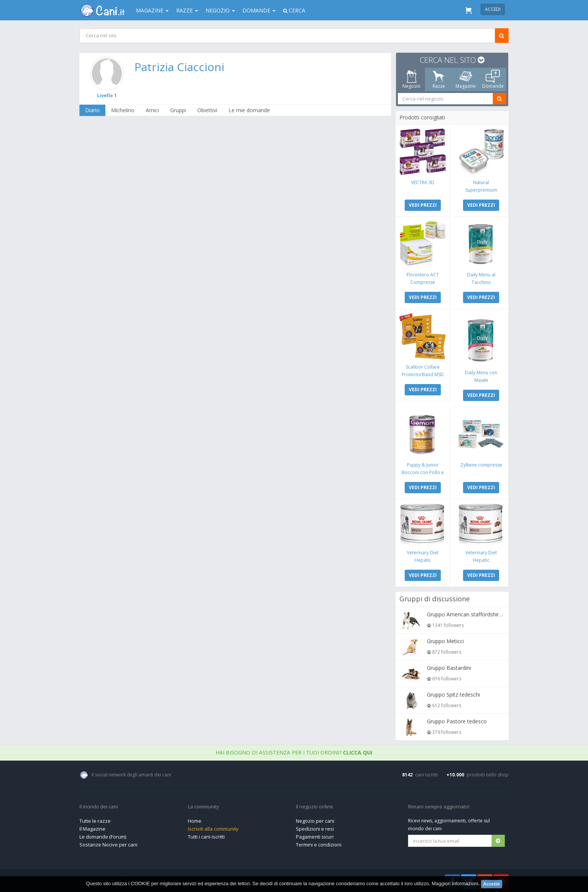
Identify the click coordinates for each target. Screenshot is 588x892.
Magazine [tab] (466, 79)
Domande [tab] (493, 79)
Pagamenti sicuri (315, 835)
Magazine (152, 10)
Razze (187, 10)
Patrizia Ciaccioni (180, 67)
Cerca (294, 10)
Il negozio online (315, 805)
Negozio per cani (315, 819)
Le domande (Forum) (103, 835)
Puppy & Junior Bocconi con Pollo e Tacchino (423, 471)
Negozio (220, 10)
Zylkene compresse (481, 463)
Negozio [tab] (411, 79)
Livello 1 (107, 95)
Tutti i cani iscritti (206, 835)
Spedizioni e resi (315, 827)
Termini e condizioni (319, 843)
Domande (259, 10)
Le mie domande (250, 110)
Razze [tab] (439, 79)
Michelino (123, 110)
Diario (93, 110)
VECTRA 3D (423, 182)
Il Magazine (92, 827)
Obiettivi (208, 110)
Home (195, 819)
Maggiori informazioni (455, 884)
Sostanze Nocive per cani (108, 843)
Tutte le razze (95, 819)
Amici (153, 110)
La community (203, 805)
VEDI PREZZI (423, 205)
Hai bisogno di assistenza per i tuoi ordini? (294, 751)
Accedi (493, 9)
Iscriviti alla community (213, 827)
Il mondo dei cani (99, 805)
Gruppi (178, 110)
